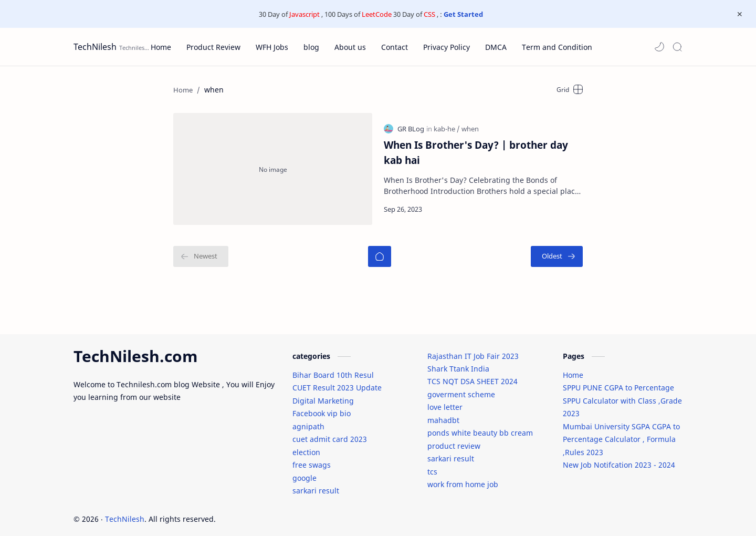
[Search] (677, 47)
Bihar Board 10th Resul (333, 369)
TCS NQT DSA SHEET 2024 (472, 375)
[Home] (380, 249)
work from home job (463, 478)
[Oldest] (557, 249)
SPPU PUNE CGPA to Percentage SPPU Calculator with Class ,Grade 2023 (622, 395)
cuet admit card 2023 (330, 433)
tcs (432, 465)
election (306, 446)
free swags (312, 459)
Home (573, 369)
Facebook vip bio (322, 408)
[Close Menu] (740, 14)
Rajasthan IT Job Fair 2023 (473, 350)
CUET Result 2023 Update (337, 382)
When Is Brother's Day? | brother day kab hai (476, 149)
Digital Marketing (323, 395)
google (304, 472)
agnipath (308, 421)
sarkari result (316, 485)
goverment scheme (461, 389)
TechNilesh (95, 47)
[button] (659, 47)
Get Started (463, 14)
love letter (445, 401)
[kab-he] (447, 126)
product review (454, 440)
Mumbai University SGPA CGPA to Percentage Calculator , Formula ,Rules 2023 (621, 434)
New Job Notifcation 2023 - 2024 (619, 459)
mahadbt (443, 414)
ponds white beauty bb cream (480, 427)
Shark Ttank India (458, 363)
